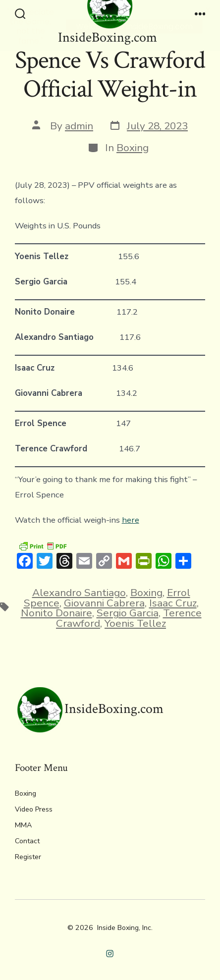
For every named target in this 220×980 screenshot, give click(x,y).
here (131, 520)
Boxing (133, 148)
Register (28, 857)
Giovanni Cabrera (104, 603)
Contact (27, 841)
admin (79, 126)
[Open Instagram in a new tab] (110, 953)
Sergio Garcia (128, 613)
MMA (23, 825)
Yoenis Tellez (135, 623)
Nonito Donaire (56, 613)
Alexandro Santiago (79, 593)
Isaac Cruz (173, 603)
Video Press (34, 809)
